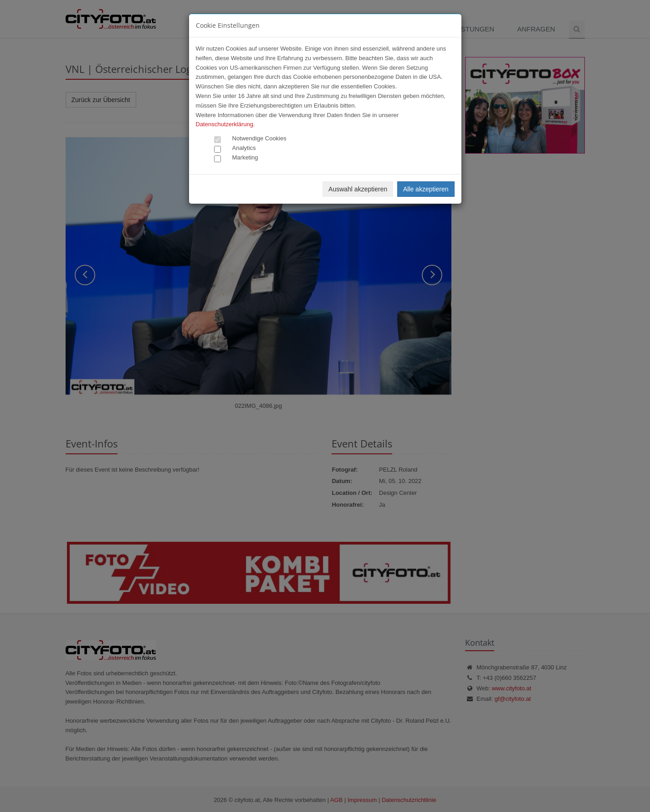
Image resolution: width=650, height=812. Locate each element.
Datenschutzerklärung (225, 124)
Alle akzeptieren (426, 189)
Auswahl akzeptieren (358, 189)
